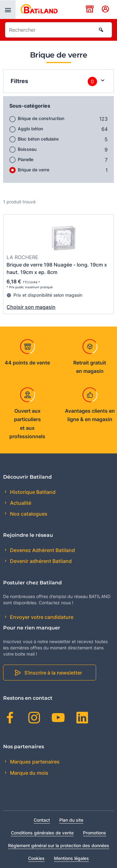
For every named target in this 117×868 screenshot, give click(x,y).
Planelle (26, 159)
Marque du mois (29, 773)
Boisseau (27, 149)
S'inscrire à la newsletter (53, 673)
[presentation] (8, 10)
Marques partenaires (34, 762)
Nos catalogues (28, 514)
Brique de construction (41, 118)
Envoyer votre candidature (41, 617)
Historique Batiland (32, 492)
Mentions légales (71, 858)
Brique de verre (34, 170)
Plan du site (71, 820)
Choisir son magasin (31, 307)
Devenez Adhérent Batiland (42, 550)
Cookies (36, 858)
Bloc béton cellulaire (38, 139)
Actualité (20, 503)
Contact (42, 820)
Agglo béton (30, 129)
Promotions (95, 833)
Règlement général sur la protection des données (59, 845)
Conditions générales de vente (42, 833)
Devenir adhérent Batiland (40, 561)
